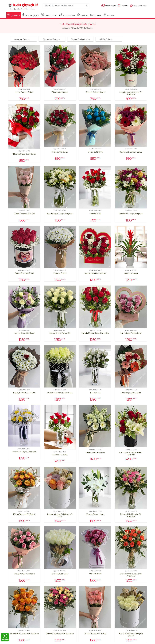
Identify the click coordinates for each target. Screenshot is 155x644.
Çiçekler (76, 28)
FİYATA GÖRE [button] (67, 15)
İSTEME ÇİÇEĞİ (30, 15)
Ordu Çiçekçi (87, 28)
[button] (24, 39)
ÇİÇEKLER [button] (14, 15)
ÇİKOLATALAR (49, 15)
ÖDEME (96, 15)
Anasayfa (66, 28)
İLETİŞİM (109, 15)
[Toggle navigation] (36, 10)
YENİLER (83, 15)
